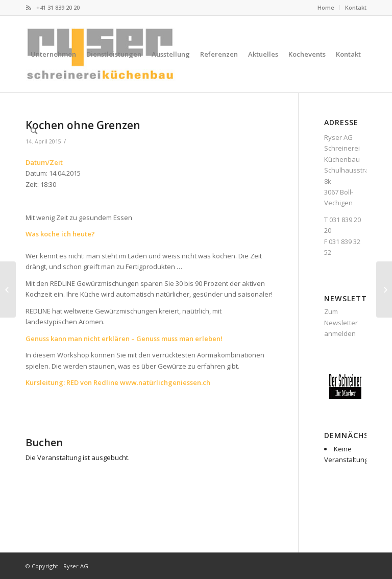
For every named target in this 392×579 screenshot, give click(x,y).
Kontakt (356, 7)
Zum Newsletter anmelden (341, 322)
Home (326, 7)
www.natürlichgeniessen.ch (165, 382)
